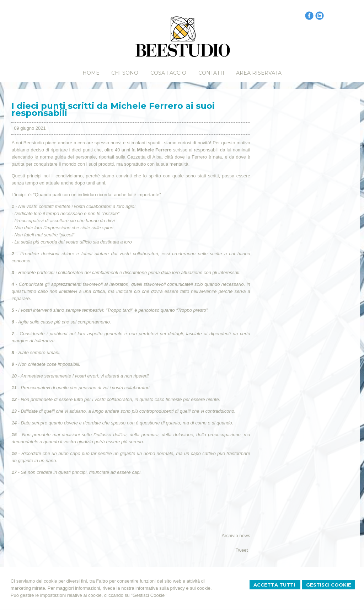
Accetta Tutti (275, 585)
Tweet (242, 550)
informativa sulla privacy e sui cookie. (174, 588)
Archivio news (236, 536)
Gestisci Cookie (329, 585)
